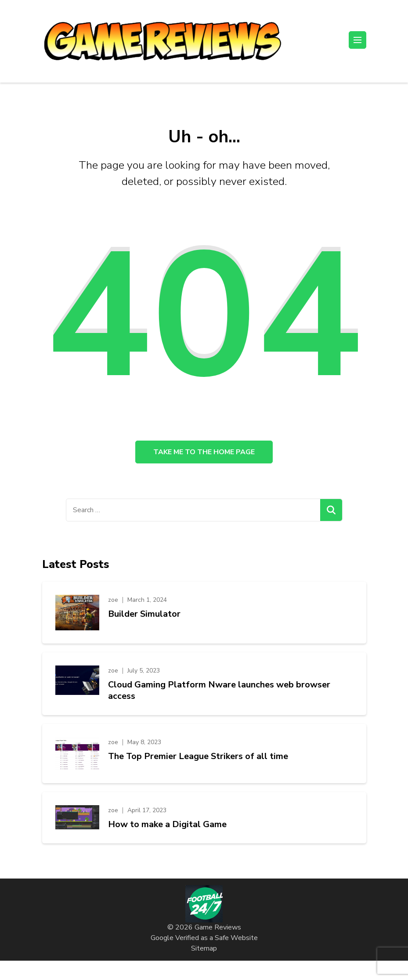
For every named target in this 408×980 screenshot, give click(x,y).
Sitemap (204, 948)
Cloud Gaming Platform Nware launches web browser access (219, 691)
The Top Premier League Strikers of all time (198, 756)
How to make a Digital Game (167, 825)
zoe (113, 600)
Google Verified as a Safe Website (204, 938)
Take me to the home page (204, 452)
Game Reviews (218, 927)
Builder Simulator (144, 614)
